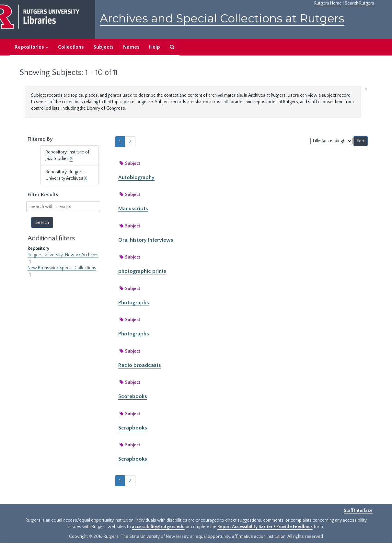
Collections (71, 47)
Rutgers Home (328, 3)
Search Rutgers (359, 3)
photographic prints (142, 271)
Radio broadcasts (140, 365)
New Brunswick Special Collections (62, 268)
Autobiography (136, 177)
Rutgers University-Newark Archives (63, 255)
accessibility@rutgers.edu (158, 527)
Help (155, 47)
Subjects (103, 47)
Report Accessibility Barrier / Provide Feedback (265, 527)
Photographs (134, 303)
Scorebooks (133, 396)
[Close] (366, 88)
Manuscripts (133, 209)
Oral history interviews (146, 240)
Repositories (31, 47)
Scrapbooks (133, 428)
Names (131, 47)
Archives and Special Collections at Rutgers (222, 18)
